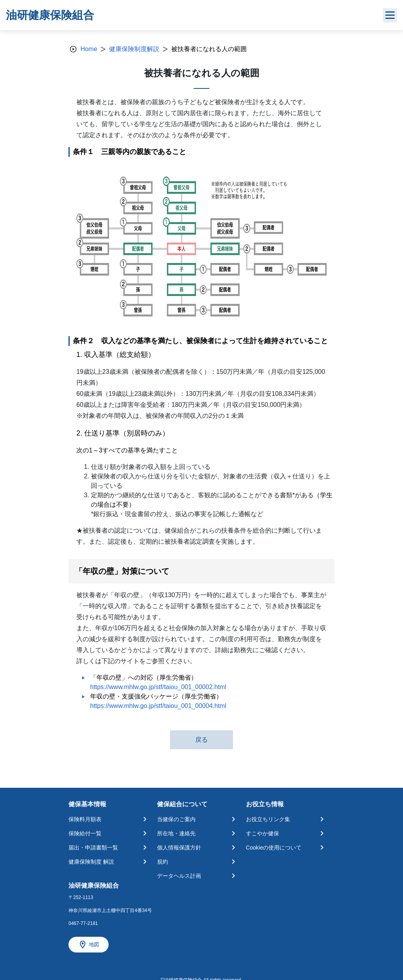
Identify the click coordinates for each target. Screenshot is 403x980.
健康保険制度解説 (134, 49)
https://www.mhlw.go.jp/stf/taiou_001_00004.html (158, 706)
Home (89, 49)
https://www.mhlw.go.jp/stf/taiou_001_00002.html (158, 687)
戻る (201, 740)
